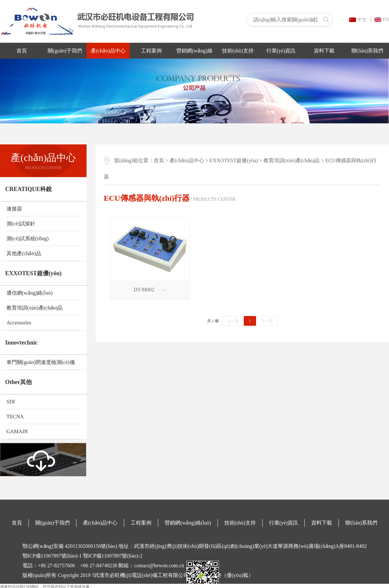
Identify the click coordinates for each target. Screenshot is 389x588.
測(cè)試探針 (21, 224)
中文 (358, 20)
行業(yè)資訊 (281, 51)
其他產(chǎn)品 (24, 253)
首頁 (22, 51)
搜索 (326, 20)
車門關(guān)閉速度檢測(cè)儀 (41, 362)
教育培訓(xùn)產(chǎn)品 (35, 308)
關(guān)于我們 (65, 51)
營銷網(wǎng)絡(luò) (188, 523)
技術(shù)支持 (238, 51)
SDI (11, 402)
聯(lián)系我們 (367, 51)
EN (382, 20)
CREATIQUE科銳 (29, 189)
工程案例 (151, 51)
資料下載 (324, 51)
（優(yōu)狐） (237, 575)
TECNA (15, 417)
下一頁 (267, 321)
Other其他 (18, 382)
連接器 (14, 209)
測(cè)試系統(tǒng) (28, 238)
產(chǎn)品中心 (108, 51)
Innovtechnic (21, 343)
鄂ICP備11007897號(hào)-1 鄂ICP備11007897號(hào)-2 (83, 556)
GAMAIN (17, 431)
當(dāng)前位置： (129, 160)
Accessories (19, 323)
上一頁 (233, 321)
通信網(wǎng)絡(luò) (29, 293)
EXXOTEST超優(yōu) (33, 273)
